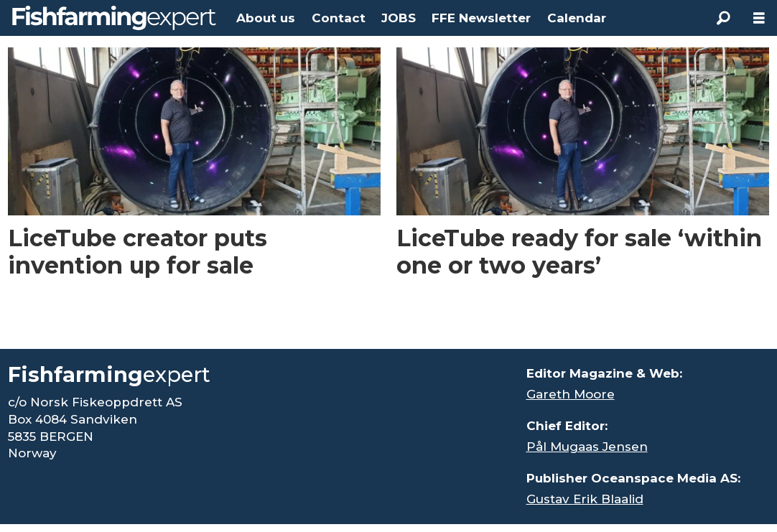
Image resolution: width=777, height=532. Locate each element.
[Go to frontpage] (114, 18)
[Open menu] (759, 18)
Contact (339, 18)
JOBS (399, 18)
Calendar (577, 18)
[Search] (723, 18)
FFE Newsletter (481, 18)
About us (266, 18)
